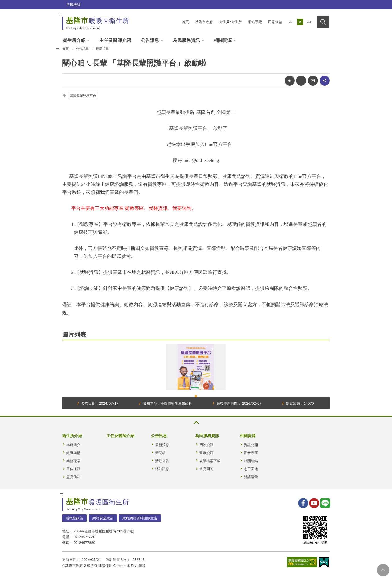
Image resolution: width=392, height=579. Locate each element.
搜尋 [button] (323, 22)
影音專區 (251, 453)
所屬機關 (73, 4)
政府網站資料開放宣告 (140, 518)
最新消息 (102, 49)
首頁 (185, 22)
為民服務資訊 (186, 40)
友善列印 (301, 81)
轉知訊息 (162, 469)
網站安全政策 (103, 518)
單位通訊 (73, 469)
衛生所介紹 (74, 40)
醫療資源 (206, 453)
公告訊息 (150, 40)
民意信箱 (275, 22)
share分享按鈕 (325, 81)
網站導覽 (255, 22)
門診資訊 (206, 445)
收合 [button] (196, 423)
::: (60, 13)
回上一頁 (290, 81)
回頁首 (383, 570)
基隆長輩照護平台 (83, 96)
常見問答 (206, 469)
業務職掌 (73, 461)
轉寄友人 (313, 81)
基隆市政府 (204, 22)
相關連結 (251, 461)
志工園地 (251, 469)
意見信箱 (73, 477)
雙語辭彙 (251, 477)
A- (291, 22)
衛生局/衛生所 (230, 22)
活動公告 (162, 461)
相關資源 (223, 40)
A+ (309, 22)
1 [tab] (196, 396)
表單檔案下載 (210, 461)
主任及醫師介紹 (115, 40)
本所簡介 (73, 445)
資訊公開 (251, 445)
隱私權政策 (74, 518)
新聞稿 (160, 453)
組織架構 (73, 453)
